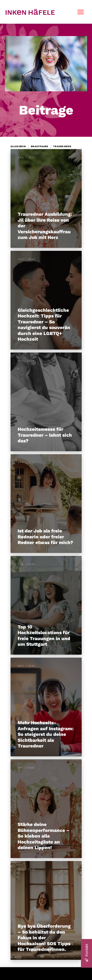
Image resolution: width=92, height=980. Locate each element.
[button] (81, 12)
